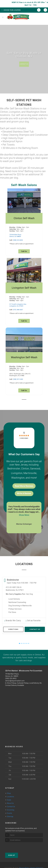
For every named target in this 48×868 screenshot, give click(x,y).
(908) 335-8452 (18, 240)
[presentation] (17, 840)
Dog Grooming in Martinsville (20, 601)
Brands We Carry (11, 615)
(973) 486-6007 (18, 310)
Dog (31, 589)
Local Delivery (14, 594)
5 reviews (24, 438)
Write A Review (24, 490)
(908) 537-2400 (18, 379)
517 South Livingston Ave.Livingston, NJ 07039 (18, 305)
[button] (21, 535)
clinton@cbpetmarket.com (15, 674)
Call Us (24, 251)
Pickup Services (15, 604)
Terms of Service (36, 861)
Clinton (25, 468)
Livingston (17, 471)
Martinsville (30, 471)
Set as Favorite (32, 615)
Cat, (28, 589)
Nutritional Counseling (17, 597)
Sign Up (12, 849)
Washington (18, 474)
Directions (13, 624)
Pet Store (12, 607)
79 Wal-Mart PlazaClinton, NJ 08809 (15, 236)
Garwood (35, 468)
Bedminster (14, 468)
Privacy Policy (24, 861)
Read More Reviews (24, 482)
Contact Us (24, 64)
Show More (24, 511)
